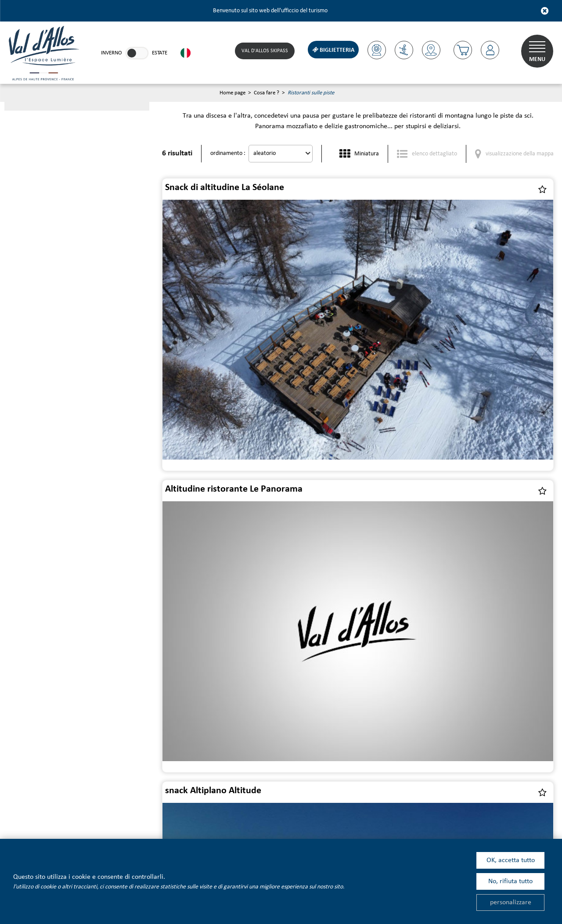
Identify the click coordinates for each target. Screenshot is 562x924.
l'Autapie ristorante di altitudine (430, 357)
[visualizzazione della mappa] (514, 154)
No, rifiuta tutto (510, 881)
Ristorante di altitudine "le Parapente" (244, 525)
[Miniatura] (359, 154)
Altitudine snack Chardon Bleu (426, 525)
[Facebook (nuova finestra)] (188, 805)
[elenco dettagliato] (427, 154)
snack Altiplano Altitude (214, 357)
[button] (461, 50)
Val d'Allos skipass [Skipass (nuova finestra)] (263, 51)
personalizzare (511, 902)
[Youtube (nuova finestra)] (139, 805)
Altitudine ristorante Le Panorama (434, 188)
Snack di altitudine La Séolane (226, 188)
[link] (137, 53)
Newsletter (84, 723)
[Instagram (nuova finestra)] (212, 805)
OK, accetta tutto (511, 860)
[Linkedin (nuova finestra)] (164, 805)
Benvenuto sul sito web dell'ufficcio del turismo (270, 11)
